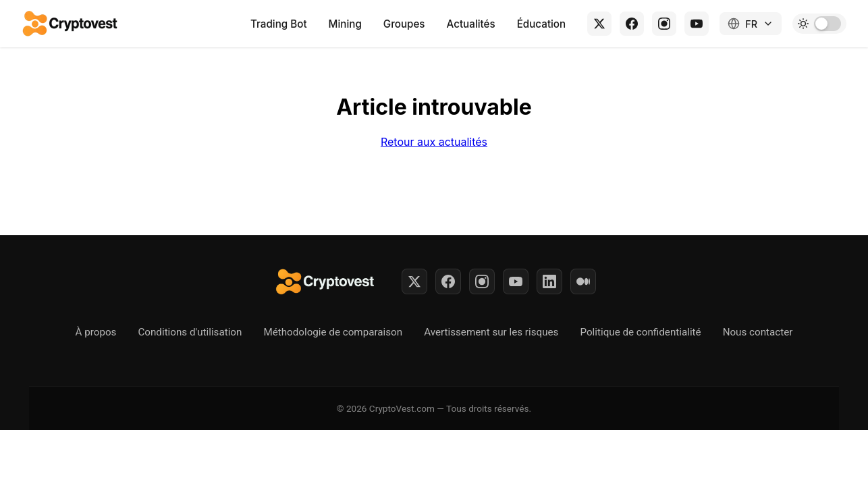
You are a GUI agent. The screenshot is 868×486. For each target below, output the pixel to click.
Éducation (542, 24)
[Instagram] (664, 24)
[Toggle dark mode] (819, 24)
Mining (345, 24)
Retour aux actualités (434, 142)
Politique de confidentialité (640, 332)
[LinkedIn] (549, 281)
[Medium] (583, 281)
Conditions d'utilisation (190, 332)
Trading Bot (279, 24)
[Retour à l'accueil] (71, 24)
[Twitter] (414, 281)
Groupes (404, 24)
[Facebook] (632, 24)
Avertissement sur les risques (491, 332)
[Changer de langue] (751, 24)
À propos (96, 332)
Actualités (471, 24)
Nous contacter (758, 332)
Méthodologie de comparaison (333, 332)
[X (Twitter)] (599, 24)
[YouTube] (697, 24)
